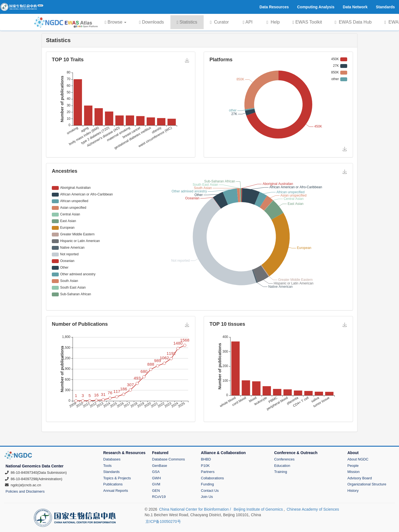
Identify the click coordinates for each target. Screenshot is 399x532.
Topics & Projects (117, 478)
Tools (108, 466)
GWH (157, 478)
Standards (112, 472)
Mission (354, 472)
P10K (205, 466)
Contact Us (210, 491)
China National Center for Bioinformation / (195, 509)
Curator (219, 22)
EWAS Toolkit (307, 22)
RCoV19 (159, 497)
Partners (208, 472)
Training (280, 472)
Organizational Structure (367, 484)
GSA (156, 472)
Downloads (151, 22)
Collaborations (212, 478)
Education (282, 466)
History (353, 491)
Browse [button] (116, 22)
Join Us (207, 497)
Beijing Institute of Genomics (258, 509)
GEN (156, 491)
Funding (207, 484)
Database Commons (169, 459)
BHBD (206, 459)
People (353, 466)
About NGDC (358, 459)
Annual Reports (116, 491)
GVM (156, 484)
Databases (112, 459)
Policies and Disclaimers (25, 491)
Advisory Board (360, 478)
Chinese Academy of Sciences (313, 509)
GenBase (160, 466)
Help (273, 22)
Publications (113, 484)
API (248, 22)
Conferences (284, 459)
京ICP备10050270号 (163, 521)
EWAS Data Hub (353, 22)
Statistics (187, 22)
